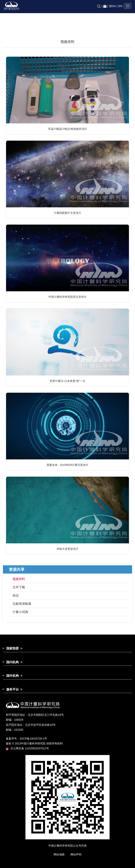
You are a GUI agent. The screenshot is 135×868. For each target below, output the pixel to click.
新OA (112, 6)
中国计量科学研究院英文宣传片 (67, 297)
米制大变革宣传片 (67, 549)
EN (120, 6)
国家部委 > (14, 648)
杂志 (16, 595)
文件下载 (19, 587)
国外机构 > (14, 676)
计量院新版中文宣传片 (67, 213)
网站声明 (76, 854)
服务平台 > (14, 689)
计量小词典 (20, 612)
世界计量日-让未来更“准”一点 (67, 381)
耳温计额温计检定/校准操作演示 (67, 129)
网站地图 (59, 854)
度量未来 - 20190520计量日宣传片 (68, 465)
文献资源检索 (22, 604)
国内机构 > (14, 662)
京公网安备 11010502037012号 (27, 748)
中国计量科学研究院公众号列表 (67, 846)
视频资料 (19, 579)
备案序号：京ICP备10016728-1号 (26, 739)
